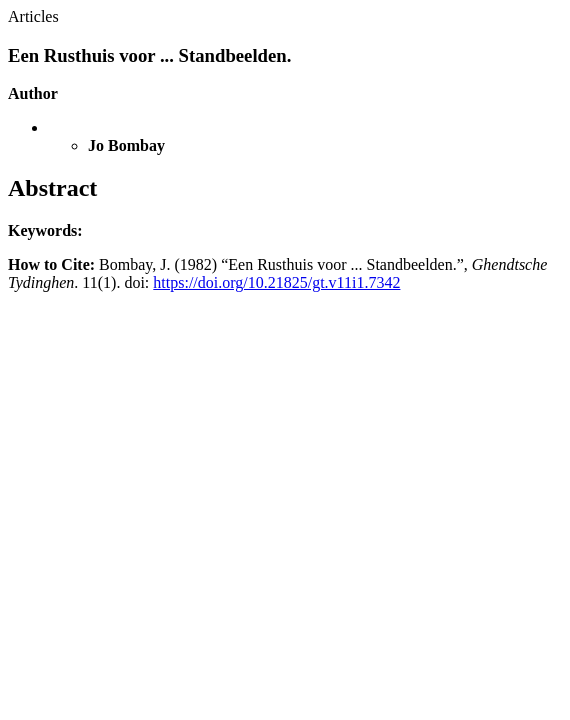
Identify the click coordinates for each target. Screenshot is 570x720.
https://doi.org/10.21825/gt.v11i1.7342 (276, 282)
